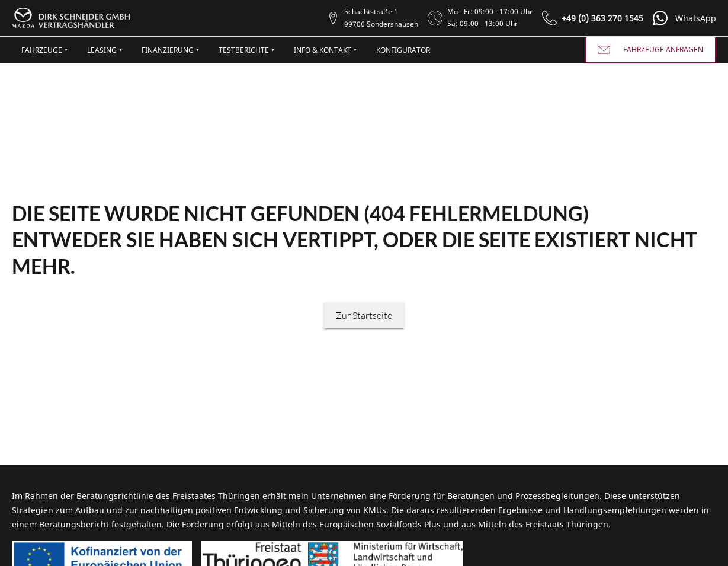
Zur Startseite (364, 315)
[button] (682, 18)
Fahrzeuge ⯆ (45, 50)
